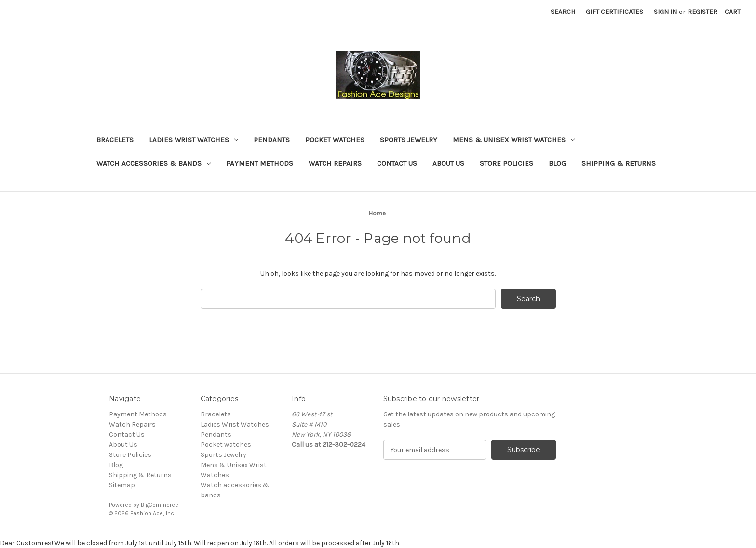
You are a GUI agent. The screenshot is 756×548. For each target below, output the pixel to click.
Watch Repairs (335, 163)
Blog (557, 163)
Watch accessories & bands (154, 163)
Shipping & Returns (619, 163)
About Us (448, 163)
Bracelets (115, 140)
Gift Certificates (614, 12)
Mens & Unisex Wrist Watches (514, 140)
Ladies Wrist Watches (194, 140)
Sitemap (122, 485)
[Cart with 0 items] (733, 12)
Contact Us (397, 163)
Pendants (272, 140)
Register (702, 12)
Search (563, 12)
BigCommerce (160, 505)
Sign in (665, 12)
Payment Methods (260, 163)
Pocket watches (335, 140)
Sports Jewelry (409, 140)
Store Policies (506, 163)
